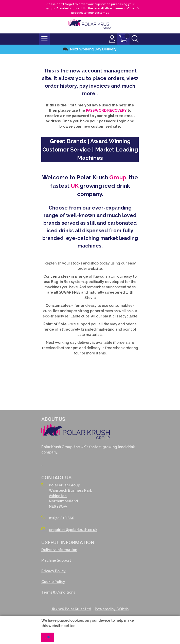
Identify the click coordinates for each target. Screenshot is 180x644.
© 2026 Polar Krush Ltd (71, 609)
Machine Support (56, 560)
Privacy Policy (53, 571)
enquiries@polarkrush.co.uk (69, 529)
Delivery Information (59, 550)
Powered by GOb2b (112, 609)
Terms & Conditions (58, 592)
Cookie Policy (53, 582)
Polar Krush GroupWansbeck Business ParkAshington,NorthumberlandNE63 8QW (67, 496)
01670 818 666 (58, 518)
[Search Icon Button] (135, 39)
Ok (48, 637)
